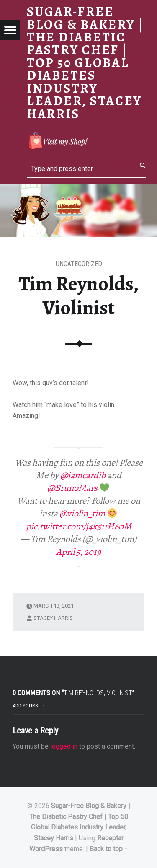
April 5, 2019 (78, 552)
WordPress (46, 849)
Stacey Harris (53, 618)
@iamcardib (83, 475)
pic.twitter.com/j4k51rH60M (79, 526)
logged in (64, 746)
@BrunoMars (72, 488)
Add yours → (29, 706)
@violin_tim (82, 513)
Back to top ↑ (109, 849)
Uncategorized (79, 264)
